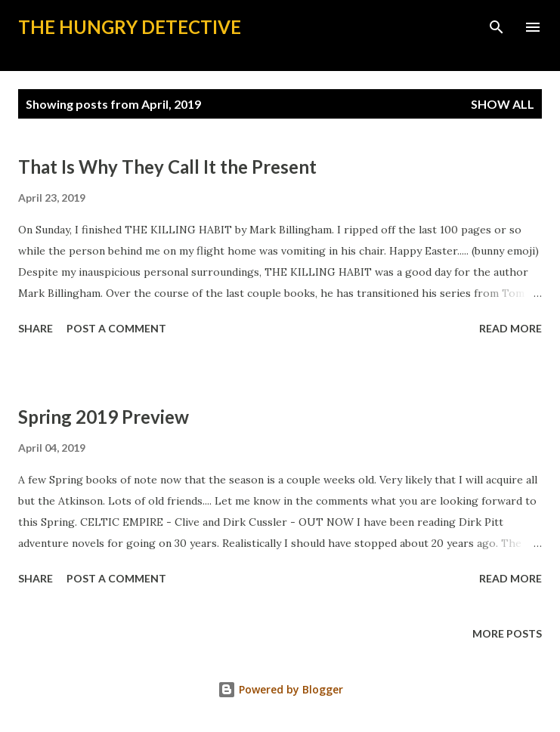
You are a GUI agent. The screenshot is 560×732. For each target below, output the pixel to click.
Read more (510, 328)
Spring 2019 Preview (104, 417)
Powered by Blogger (280, 689)
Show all (503, 104)
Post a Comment (116, 328)
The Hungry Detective (130, 27)
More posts (507, 633)
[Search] (497, 27)
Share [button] (36, 328)
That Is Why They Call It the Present (167, 167)
